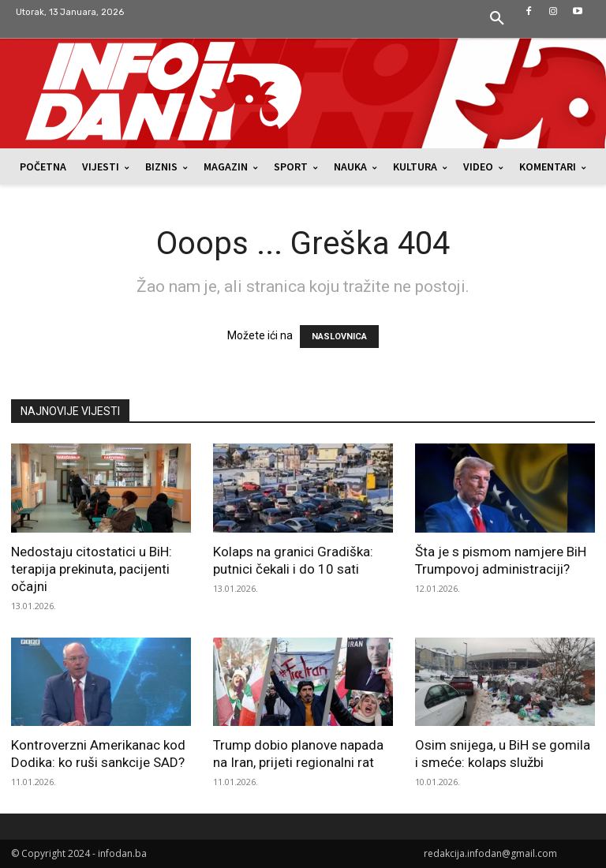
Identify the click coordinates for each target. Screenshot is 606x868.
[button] (497, 19)
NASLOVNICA (339, 337)
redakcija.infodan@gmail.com (490, 853)
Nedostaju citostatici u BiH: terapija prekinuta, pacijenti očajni (92, 569)
